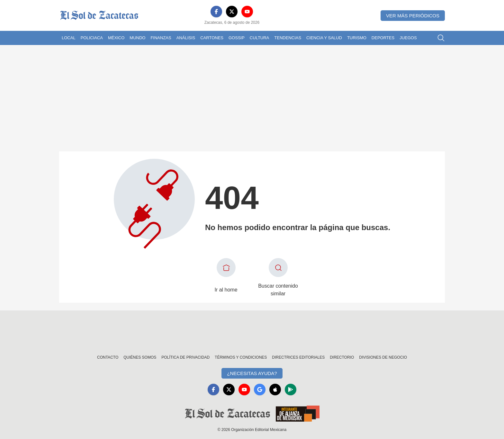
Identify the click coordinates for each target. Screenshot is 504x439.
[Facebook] (216, 12)
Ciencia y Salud (324, 38)
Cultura (259, 38)
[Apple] (275, 390)
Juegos (408, 38)
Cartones (212, 38)
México (116, 38)
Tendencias (288, 38)
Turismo (357, 38)
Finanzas (161, 38)
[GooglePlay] (291, 390)
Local (69, 38)
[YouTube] (247, 12)
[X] (232, 12)
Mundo (137, 38)
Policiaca (92, 38)
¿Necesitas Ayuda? (252, 373)
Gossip (237, 38)
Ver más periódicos (413, 16)
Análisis (186, 38)
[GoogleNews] (260, 390)
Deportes (383, 38)
